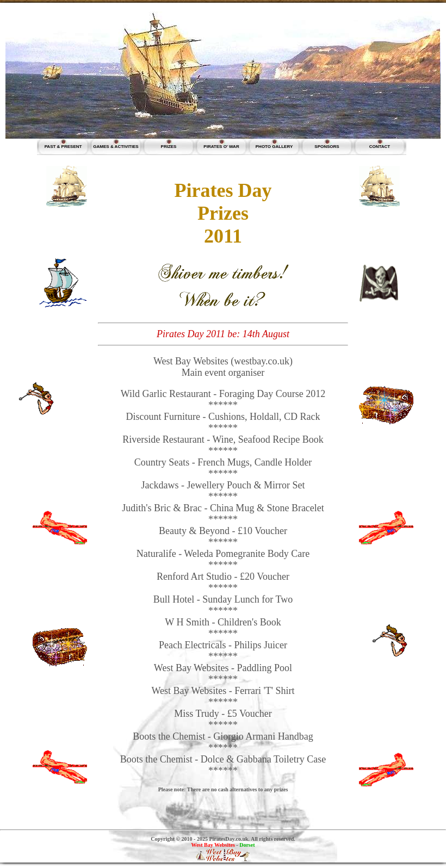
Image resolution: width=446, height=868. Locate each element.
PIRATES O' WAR (221, 147)
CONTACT (380, 147)
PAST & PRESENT (63, 147)
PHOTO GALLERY (274, 147)
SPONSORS (327, 147)
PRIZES (169, 147)
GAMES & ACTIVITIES (116, 147)
